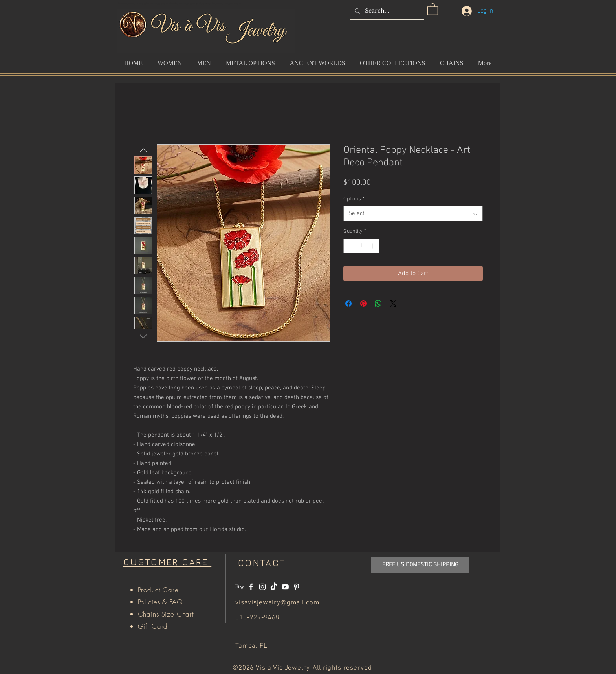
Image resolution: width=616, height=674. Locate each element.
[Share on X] (393, 303)
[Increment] (373, 246)
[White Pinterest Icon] (297, 587)
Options (354, 199)
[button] (433, 9)
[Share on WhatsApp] (378, 303)
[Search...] (386, 11)
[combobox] (413, 214)
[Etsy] (240, 587)
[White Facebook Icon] (251, 587)
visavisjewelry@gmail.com (277, 603)
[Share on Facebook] (348, 303)
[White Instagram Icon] (262, 587)
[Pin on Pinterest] (363, 303)
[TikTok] (274, 587)
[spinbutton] (361, 246)
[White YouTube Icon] (285, 587)
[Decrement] (349, 246)
